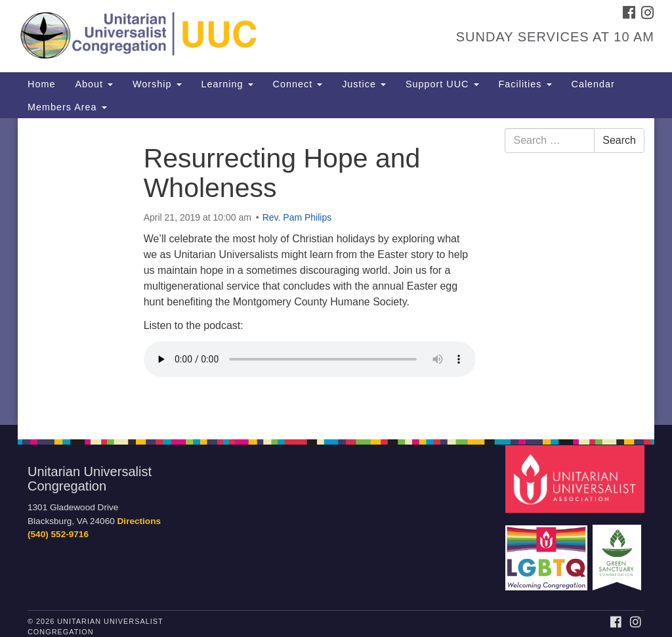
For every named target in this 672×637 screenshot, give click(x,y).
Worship (157, 84)
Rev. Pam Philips (297, 217)
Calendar (593, 84)
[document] (336, 272)
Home (41, 84)
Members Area (67, 107)
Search (619, 140)
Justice (364, 84)
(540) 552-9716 (58, 534)
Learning (227, 84)
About (94, 84)
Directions (139, 521)
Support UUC (442, 84)
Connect (298, 84)
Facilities (525, 84)
